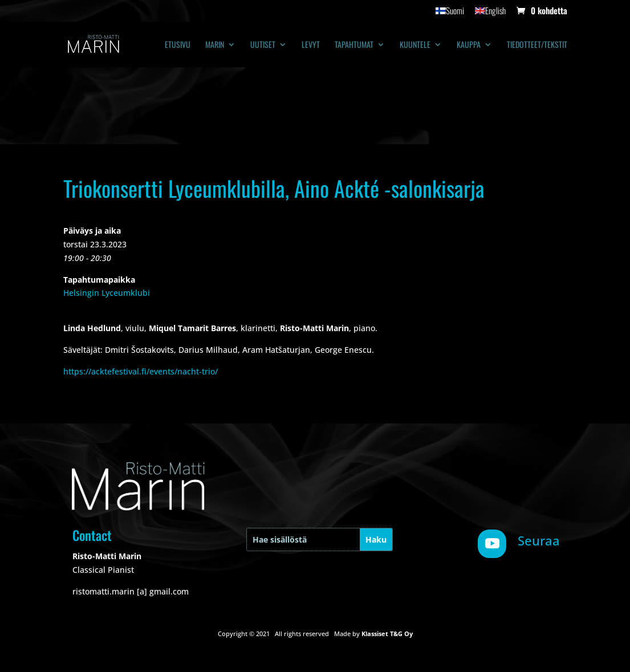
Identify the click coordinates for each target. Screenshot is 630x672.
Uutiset (263, 45)
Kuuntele (415, 45)
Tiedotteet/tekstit (537, 45)
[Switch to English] (490, 14)
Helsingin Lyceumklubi (107, 293)
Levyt (311, 45)
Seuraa (539, 540)
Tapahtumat (354, 45)
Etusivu (178, 45)
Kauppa (469, 45)
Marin (215, 45)
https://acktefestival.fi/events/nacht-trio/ (141, 371)
